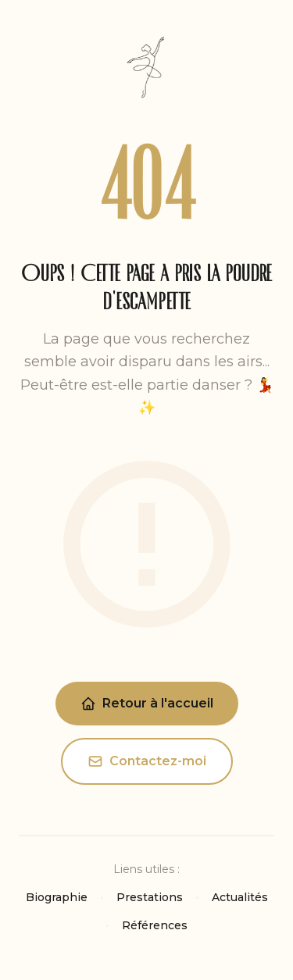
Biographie (57, 897)
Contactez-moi (147, 761)
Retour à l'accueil (147, 704)
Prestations (150, 897)
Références (155, 925)
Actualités (240, 897)
